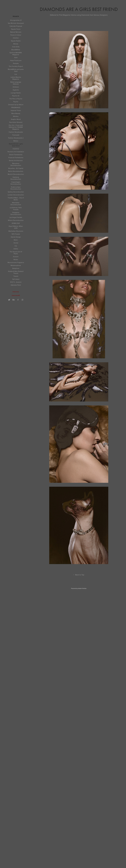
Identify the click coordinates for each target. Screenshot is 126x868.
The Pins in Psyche (16, 99)
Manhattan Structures (16, 231)
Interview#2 (16, 295)
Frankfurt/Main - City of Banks (16, 199)
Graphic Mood (16, 119)
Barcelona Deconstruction (16, 164)
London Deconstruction (16, 195)
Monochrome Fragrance (16, 262)
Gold (16, 57)
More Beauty (16, 113)
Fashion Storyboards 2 (16, 138)
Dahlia (16, 249)
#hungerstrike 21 (16, 20)
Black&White (16, 50)
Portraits (16, 63)
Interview (16, 292)
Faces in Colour (16, 35)
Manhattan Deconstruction (16, 204)
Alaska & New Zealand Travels (16, 272)
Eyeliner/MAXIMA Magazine (16, 54)
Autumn (16, 257)
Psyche (16, 102)
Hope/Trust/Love (16, 60)
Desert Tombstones (16, 155)
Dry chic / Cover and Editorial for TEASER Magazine (16, 127)
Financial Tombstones (16, 157)
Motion (16, 141)
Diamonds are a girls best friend (16, 145)
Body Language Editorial (16, 83)
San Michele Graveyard (16, 23)
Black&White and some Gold (16, 70)
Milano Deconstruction (16, 220)
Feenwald (16, 135)
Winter (16, 259)
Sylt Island (16, 279)
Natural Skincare (16, 32)
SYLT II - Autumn (16, 282)
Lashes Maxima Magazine (16, 78)
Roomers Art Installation (16, 152)
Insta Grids (16, 47)
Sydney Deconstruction (16, 192)
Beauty (16, 44)
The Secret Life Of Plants (16, 253)
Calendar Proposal (16, 26)
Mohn (16, 240)
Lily (16, 246)
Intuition (16, 38)
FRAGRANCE (16, 107)
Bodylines (16, 268)
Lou (16, 74)
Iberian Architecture (16, 160)
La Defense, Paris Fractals (16, 208)
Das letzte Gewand (16, 122)
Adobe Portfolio (82, 588)
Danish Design (16, 237)
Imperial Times (16, 110)
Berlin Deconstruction (16, 171)
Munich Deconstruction (16, 174)
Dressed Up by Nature (16, 105)
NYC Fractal (16, 234)
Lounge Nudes (16, 93)
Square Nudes (16, 41)
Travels (16, 276)
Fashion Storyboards (16, 132)
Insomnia (16, 149)
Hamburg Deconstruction (16, 178)
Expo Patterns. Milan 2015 (16, 227)
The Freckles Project (16, 66)
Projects (16, 16)
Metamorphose (16, 265)
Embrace (16, 87)
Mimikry (16, 116)
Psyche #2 (16, 96)
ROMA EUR (16, 223)
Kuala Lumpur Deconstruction (16, 188)
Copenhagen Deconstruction (16, 183)
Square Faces (16, 29)
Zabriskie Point (16, 285)
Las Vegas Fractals (16, 217)
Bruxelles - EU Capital (16, 168)
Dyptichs (16, 90)
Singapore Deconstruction (16, 213)
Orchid (16, 243)
